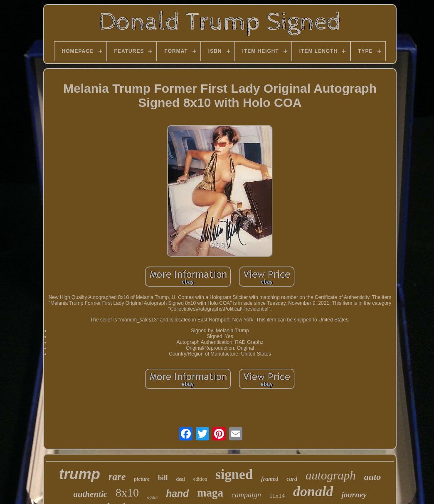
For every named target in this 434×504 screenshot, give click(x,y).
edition (200, 479)
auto (372, 477)
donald (313, 491)
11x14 (277, 496)
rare (117, 477)
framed (270, 479)
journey (354, 495)
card (292, 479)
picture (142, 479)
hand (177, 494)
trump (80, 474)
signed (234, 474)
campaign (246, 495)
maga (210, 493)
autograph (331, 475)
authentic (90, 494)
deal (181, 479)
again (152, 497)
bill (163, 478)
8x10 (127, 493)
